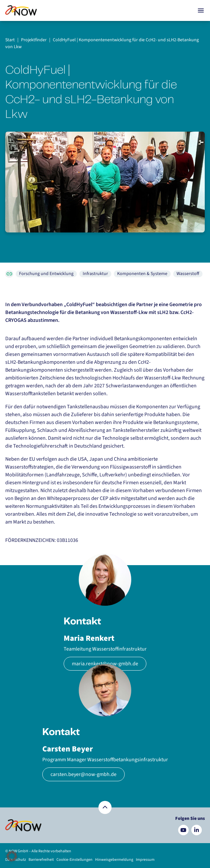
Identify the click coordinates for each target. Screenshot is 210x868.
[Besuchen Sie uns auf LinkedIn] (197, 830)
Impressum (145, 860)
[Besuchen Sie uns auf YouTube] (183, 830)
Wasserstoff (188, 274)
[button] (12, 856)
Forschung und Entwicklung (46, 274)
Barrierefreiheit (41, 860)
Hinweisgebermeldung (114, 860)
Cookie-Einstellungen (74, 860)
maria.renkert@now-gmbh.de (105, 664)
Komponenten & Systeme (142, 274)
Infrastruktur (95, 274)
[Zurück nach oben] (105, 807)
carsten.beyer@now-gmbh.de (84, 774)
